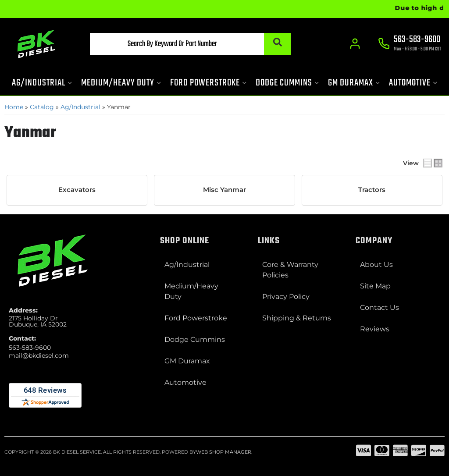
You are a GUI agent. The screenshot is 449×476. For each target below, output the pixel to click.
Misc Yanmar (224, 190)
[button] (190, 44)
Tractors (372, 190)
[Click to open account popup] (355, 44)
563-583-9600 (30, 348)
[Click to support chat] (410, 44)
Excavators (77, 190)
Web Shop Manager (224, 452)
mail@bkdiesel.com (39, 355)
